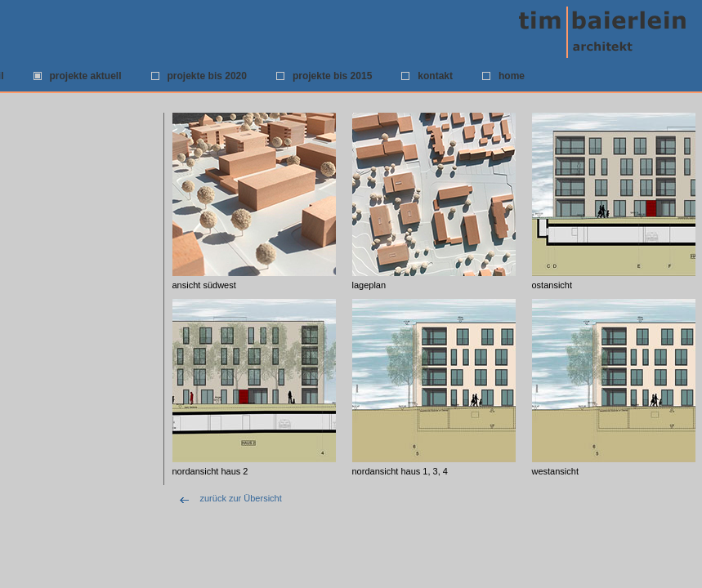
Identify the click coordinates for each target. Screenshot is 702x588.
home (512, 76)
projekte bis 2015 (332, 76)
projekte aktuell (86, 76)
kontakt (435, 76)
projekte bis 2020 (207, 76)
